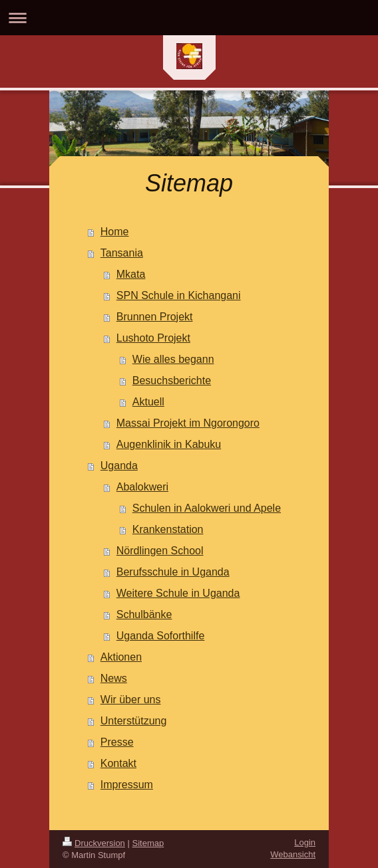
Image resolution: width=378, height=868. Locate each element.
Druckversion (94, 843)
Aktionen (121, 657)
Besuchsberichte (172, 380)
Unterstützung (134, 721)
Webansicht (293, 854)
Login (305, 842)
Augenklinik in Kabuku (169, 444)
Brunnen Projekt (155, 317)
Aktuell (148, 402)
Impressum (127, 785)
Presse (117, 742)
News (114, 678)
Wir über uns (131, 700)
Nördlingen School (160, 551)
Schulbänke (144, 614)
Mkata (131, 274)
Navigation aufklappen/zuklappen (189, 18)
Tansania (122, 253)
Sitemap (148, 843)
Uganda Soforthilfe (161, 636)
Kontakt (118, 763)
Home (115, 232)
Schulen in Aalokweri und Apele (207, 508)
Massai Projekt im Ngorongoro (188, 423)
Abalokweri (142, 487)
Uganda (119, 466)
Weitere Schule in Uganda (178, 593)
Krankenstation (168, 529)
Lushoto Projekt (153, 338)
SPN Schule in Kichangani (179, 295)
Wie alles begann (173, 359)
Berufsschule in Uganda (173, 572)
